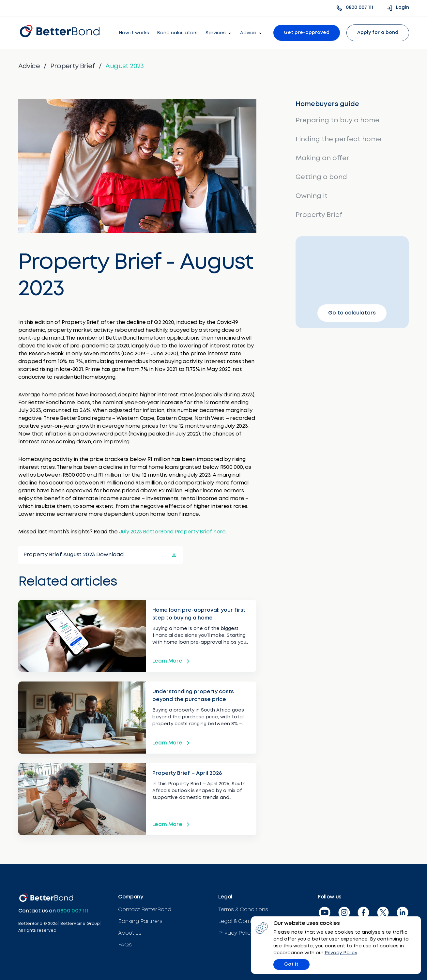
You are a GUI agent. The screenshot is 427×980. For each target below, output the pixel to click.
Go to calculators (350, 314)
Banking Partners (140, 919)
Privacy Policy (347, 952)
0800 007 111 (72, 909)
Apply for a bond (378, 33)
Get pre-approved (307, 33)
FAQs (125, 943)
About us (130, 931)
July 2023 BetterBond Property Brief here (172, 531)
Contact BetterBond (145, 907)
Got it (297, 964)
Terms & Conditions (243, 907)
